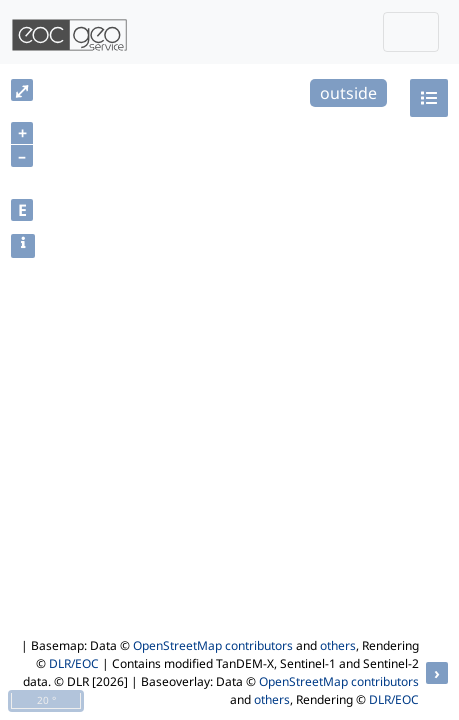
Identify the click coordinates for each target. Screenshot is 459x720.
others (338, 645)
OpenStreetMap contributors (213, 645)
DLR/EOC (74, 663)
